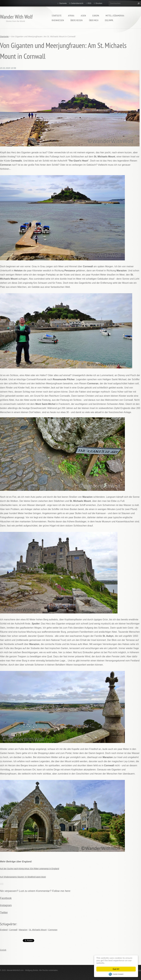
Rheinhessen (58, 20)
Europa (96, 16)
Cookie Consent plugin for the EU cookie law (116, 974)
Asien (83, 16)
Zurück (3, 950)
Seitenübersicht (77, 3)
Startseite (57, 16)
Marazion (23, 930)
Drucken (99, 3)
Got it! (116, 969)
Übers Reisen (76, 20)
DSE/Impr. (109, 20)
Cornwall (13, 930)
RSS (90, 3)
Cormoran (53, 930)
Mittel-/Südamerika (115, 16)
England (4, 930)
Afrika (71, 16)
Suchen (138, 3)
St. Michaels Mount (38, 930)
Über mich (94, 20)
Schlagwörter (8, 924)
